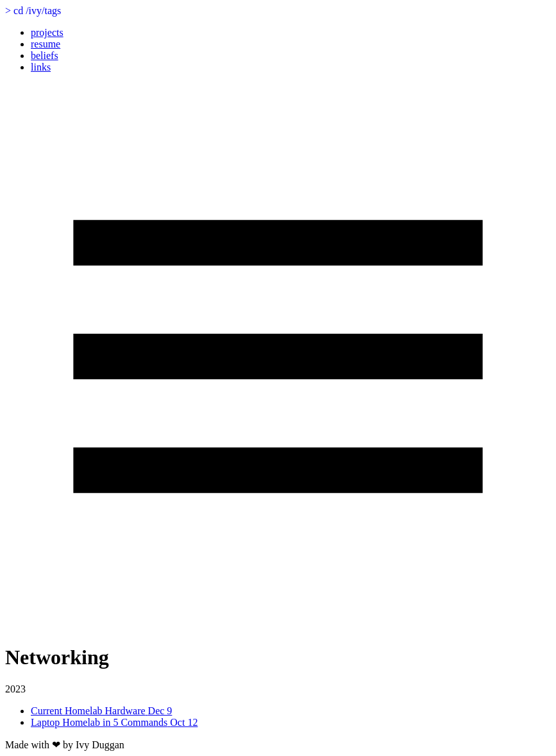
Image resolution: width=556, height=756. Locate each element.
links (41, 67)
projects (47, 32)
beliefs (45, 56)
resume (46, 44)
